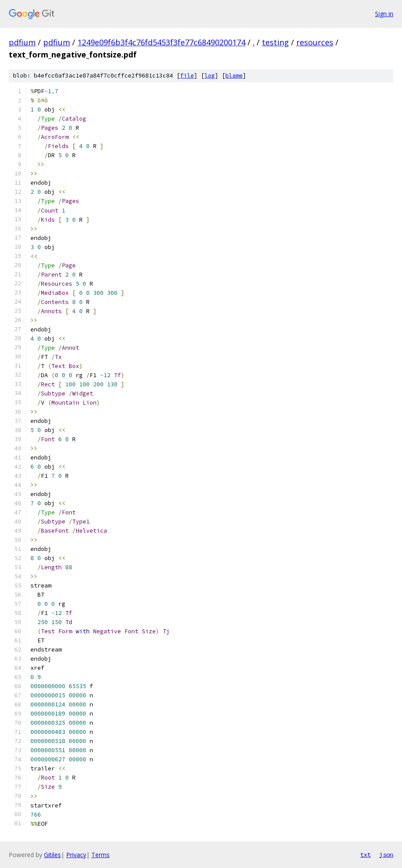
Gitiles (52, 855)
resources (315, 42)
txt (365, 854)
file (187, 76)
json (386, 854)
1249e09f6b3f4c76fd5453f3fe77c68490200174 (161, 42)
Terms (100, 855)
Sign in (384, 14)
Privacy (76, 855)
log (210, 76)
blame (234, 76)
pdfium (22, 42)
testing (275, 42)
